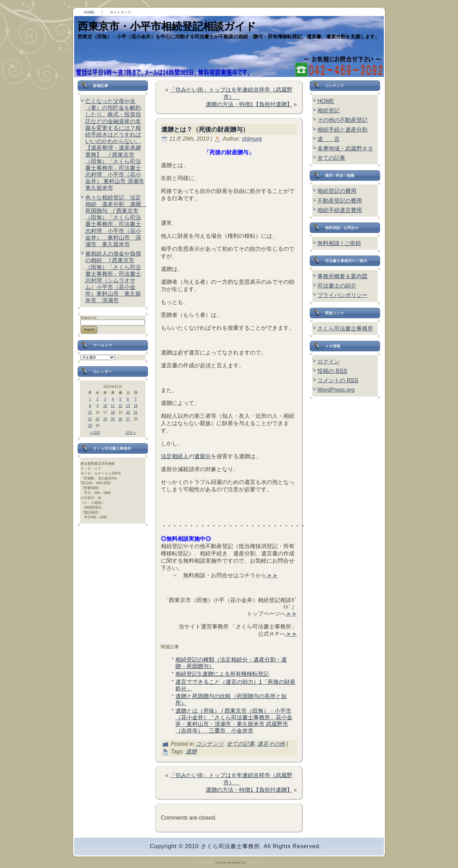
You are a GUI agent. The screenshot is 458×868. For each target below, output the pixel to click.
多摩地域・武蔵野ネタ (345, 148)
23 (98, 419)
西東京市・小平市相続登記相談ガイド (167, 26)
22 (90, 419)
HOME (326, 101)
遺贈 (191, 752)
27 (128, 419)
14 (136, 406)
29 (90, 426)
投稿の (332, 371)
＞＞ (272, 575)
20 (128, 412)
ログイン (329, 362)
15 (90, 412)
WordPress (206, 863)
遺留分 (203, 456)
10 (105, 406)
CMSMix (253, 863)
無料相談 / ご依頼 (339, 243)
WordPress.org (336, 390)
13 (128, 406)
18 (113, 412)
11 (113, 406)
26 (120, 419)
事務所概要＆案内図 (342, 276)
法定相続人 (175, 456)
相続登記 (329, 111)
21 (136, 412)
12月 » (130, 433)
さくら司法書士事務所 (345, 329)
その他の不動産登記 (342, 120)
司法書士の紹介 (337, 286)
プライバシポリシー (342, 295)
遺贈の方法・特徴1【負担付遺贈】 (249, 104)
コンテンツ (210, 744)
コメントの (338, 380)
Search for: (89, 318)
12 (120, 406)
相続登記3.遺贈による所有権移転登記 (222, 674)
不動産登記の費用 (340, 201)
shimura (252, 139)
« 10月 (95, 433)
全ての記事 (240, 744)
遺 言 (329, 139)
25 (113, 419)
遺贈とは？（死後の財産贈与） (205, 130)
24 (105, 419)
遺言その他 (271, 744)
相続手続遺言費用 (340, 210)
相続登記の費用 (337, 191)
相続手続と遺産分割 (342, 130)
